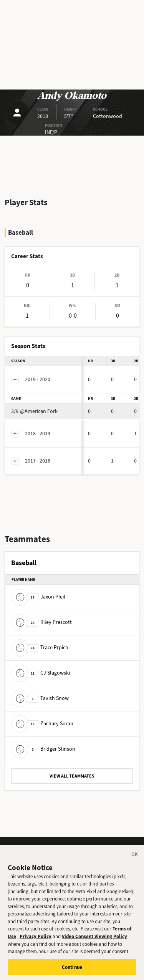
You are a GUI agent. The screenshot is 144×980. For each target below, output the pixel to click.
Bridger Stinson (43, 749)
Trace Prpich (40, 648)
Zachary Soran (42, 724)
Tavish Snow (40, 698)
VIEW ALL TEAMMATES (72, 776)
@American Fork (34, 411)
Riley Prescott (42, 622)
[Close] (135, 861)
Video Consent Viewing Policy (94, 942)
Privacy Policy (36, 942)
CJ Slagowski (41, 673)
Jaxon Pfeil (38, 597)
